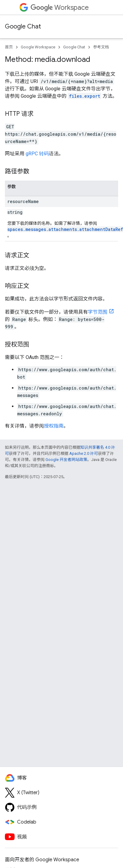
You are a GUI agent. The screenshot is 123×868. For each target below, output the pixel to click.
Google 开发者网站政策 (66, 460)
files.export (85, 96)
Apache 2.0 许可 (84, 453)
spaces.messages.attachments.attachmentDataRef (65, 229)
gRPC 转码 (37, 154)
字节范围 (98, 312)
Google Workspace (38, 47)
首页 (9, 47)
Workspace (60, 8)
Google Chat (23, 26)
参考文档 (101, 47)
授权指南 (54, 426)
